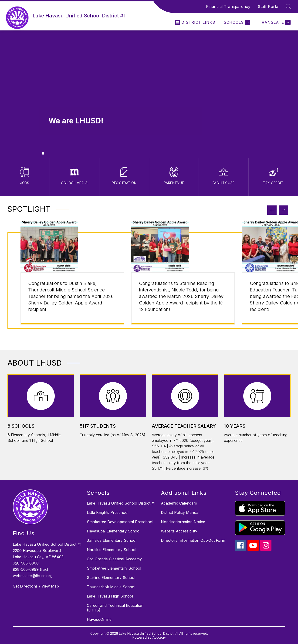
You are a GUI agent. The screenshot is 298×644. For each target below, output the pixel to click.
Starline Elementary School (111, 578)
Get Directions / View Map (36, 586)
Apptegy (159, 637)
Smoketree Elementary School (114, 568)
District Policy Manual (180, 512)
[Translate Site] (274, 22)
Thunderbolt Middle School (111, 587)
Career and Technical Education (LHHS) (115, 608)
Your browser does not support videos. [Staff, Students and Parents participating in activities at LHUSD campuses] (149, 94)
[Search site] (289, 7)
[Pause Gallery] (43, 153)
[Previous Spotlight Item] (272, 210)
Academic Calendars (179, 503)
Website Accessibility (179, 531)
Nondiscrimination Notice (183, 522)
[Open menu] (195, 22)
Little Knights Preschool (108, 512)
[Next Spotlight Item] (284, 210)
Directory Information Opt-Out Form (193, 540)
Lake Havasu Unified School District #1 (121, 503)
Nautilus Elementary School (112, 550)
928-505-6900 (26, 563)
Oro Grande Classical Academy (114, 559)
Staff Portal (269, 7)
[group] (72, 281)
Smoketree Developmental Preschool (120, 522)
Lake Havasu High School (110, 596)
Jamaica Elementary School (112, 540)
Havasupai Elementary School (114, 531)
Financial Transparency (228, 7)
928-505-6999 (26, 569)
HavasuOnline (99, 619)
